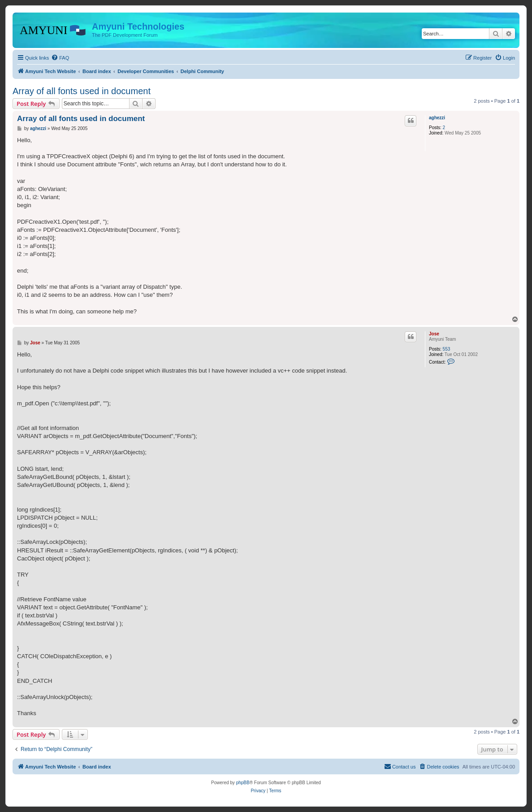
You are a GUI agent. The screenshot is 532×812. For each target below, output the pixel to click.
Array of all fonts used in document (82, 91)
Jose (434, 334)
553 (447, 349)
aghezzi (437, 118)
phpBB (243, 783)
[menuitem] (60, 58)
